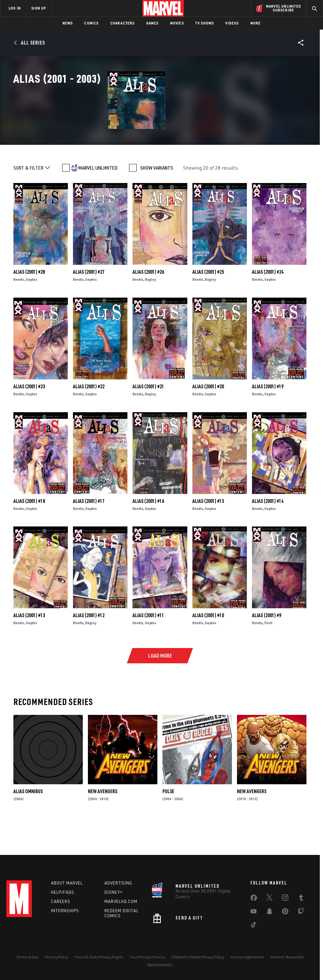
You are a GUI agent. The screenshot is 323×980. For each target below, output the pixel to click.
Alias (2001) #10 (208, 644)
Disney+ (114, 892)
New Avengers (103, 820)
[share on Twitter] (269, 899)
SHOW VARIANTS (157, 196)
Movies (177, 23)
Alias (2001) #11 (148, 644)
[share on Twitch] (301, 913)
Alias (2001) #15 (208, 529)
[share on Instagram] (285, 899)
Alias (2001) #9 (267, 644)
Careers (61, 901)
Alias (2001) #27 (89, 300)
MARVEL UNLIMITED (98, 196)
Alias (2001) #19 (268, 415)
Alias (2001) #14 (268, 529)
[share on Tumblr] (301, 899)
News (68, 23)
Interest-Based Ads (287, 957)
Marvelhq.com (121, 901)
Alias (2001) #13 (29, 644)
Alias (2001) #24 (268, 300)
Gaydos (32, 308)
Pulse (168, 820)
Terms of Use (27, 957)
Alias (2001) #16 (148, 529)
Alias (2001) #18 (29, 529)
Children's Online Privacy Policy (198, 957)
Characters (122, 23)
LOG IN (15, 8)
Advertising (118, 883)
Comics (91, 23)
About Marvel (67, 883)
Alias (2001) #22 (89, 415)
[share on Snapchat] (269, 913)
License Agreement (247, 957)
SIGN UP (39, 8)
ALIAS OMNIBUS (28, 820)
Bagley (150, 308)
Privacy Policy (57, 957)
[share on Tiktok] (254, 926)
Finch (268, 651)
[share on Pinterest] (285, 913)
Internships (65, 911)
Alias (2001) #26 (148, 300)
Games (152, 23)
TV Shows (205, 23)
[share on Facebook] (254, 899)
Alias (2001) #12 (89, 644)
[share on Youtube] (254, 913)
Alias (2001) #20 (208, 415)
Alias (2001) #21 (148, 415)
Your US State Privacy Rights (99, 957)
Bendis (19, 308)
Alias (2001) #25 (208, 300)
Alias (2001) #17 (89, 529)
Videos (232, 23)
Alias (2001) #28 (29, 300)
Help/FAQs (63, 892)
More (256, 23)
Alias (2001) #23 (29, 415)
